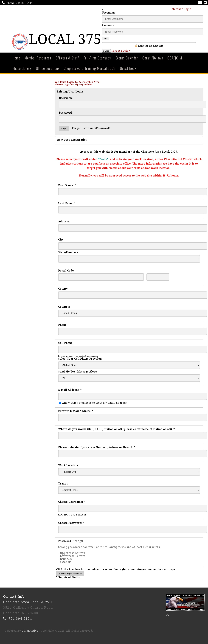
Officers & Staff (67, 58)
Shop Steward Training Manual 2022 (90, 68)
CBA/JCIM (175, 58)
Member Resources (38, 58)
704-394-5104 (24, 3)
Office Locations (48, 68)
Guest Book (128, 68)
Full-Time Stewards (97, 58)
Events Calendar (127, 58)
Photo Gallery (22, 68)
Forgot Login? (121, 51)
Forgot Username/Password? (91, 128)
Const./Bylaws (153, 58)
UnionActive (30, 631)
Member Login (183, 9)
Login (106, 38)
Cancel (106, 51)
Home (16, 58)
